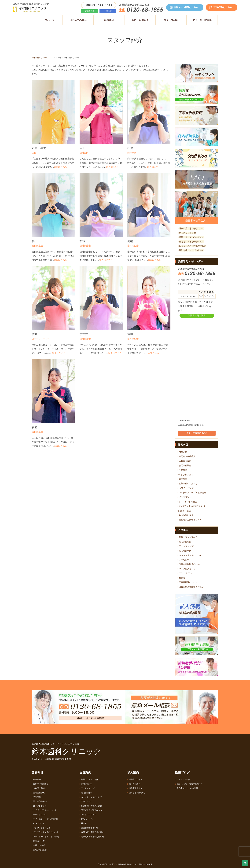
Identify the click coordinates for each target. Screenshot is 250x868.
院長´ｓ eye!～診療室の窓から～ (190, 784)
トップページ (47, 20)
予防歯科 (182, 470)
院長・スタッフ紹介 (188, 537)
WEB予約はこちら (223, 7)
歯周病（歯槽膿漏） (188, 456)
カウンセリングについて (190, 555)
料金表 (181, 578)
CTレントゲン (185, 573)
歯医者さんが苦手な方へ (190, 520)
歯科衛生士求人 (135, 788)
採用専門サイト (135, 779)
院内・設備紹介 (140, 20)
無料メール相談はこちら (186, 7)
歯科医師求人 (134, 784)
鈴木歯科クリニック (40, 58)
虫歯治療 (182, 452)
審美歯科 (182, 479)
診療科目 (109, 20)
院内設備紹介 (184, 542)
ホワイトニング (186, 488)
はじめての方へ (78, 20)
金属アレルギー (39, 845)
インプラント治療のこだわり (191, 506)
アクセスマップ (186, 546)
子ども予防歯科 (185, 475)
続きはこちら (60, 167)
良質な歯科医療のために (190, 564)
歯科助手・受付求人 (137, 793)
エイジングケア (39, 806)
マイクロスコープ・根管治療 (192, 493)
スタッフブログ (183, 779)
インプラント (184, 497)
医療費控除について (188, 582)
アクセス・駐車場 (202, 20)
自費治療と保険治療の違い (191, 587)
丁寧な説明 (183, 560)
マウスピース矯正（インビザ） (46, 837)
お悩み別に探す (186, 515)
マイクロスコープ (187, 569)
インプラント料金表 (187, 502)
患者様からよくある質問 (186, 788)
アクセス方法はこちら (197, 433)
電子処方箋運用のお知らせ (92, 837)
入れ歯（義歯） (186, 461)
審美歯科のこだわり (188, 484)
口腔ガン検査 (184, 511)
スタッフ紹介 (171, 20)
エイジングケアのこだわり (44, 810)
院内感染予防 (184, 551)
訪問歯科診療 (184, 466)
